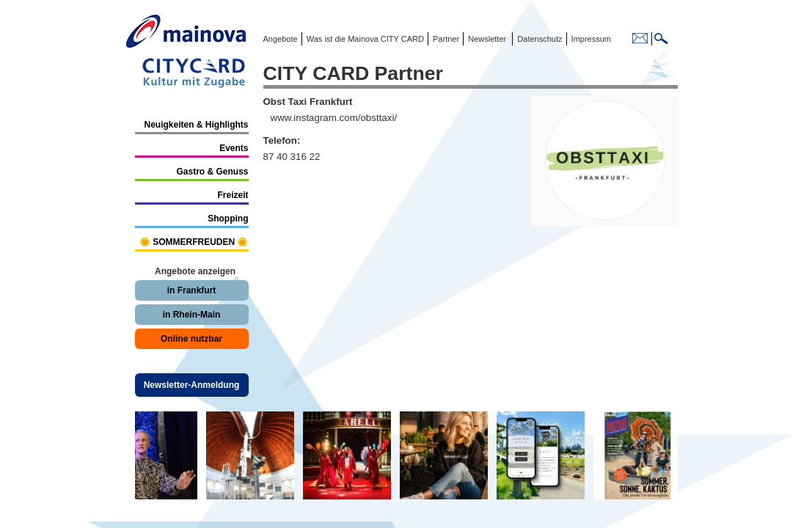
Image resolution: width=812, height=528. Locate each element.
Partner (445, 39)
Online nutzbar (191, 339)
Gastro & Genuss (212, 172)
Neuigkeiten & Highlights (196, 125)
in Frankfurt (192, 290)
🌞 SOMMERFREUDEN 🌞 (194, 242)
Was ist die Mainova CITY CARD (364, 39)
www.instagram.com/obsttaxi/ (334, 118)
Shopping (228, 219)
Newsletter (487, 39)
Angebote (281, 39)
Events (234, 148)
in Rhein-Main (192, 315)
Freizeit (233, 195)
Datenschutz (537, 39)
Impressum (590, 39)
